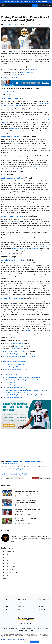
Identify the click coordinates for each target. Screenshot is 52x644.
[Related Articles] (26, 504)
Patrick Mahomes (16, 129)
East (25, 67)
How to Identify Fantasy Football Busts (14, 354)
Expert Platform (22, 606)
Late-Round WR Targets (10, 382)
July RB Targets (34, 380)
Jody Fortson (43, 247)
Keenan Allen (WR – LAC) (12, 137)
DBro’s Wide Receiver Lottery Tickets (14, 364)
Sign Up (26, 631)
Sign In (31, 631)
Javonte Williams (13, 263)
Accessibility (23, 628)
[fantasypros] (26, 444)
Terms (17, 628)
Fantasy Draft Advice (12, 475)
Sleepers (24, 475)
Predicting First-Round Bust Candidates (15, 362)
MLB (7, 603)
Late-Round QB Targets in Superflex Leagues (16, 377)
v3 (26, 369)
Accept (44, 1)
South (33, 67)
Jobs (38, 628)
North (29, 67)
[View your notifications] (43, 5)
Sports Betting (43, 610)
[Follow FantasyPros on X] (47, 478)
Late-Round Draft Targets (10, 375)
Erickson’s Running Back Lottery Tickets (14, 367)
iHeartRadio (14, 463)
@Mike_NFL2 (20, 469)
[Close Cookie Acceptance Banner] (50, 635)
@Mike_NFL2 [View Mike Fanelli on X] (14, 25)
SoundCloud (5, 463)
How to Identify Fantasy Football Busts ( (15, 390)
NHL (7, 610)
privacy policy (28, 1)
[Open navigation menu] (50, 5)
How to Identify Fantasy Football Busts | (15, 395)
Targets (16, 343)
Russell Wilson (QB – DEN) (12, 298)
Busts (3, 475)
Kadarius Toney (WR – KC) (12, 216)
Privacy (6, 628)
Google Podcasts (31, 461)
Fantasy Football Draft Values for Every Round (17, 359)
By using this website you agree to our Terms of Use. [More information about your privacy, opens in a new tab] (14, 639)
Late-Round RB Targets (10, 380)
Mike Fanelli (7, 25)
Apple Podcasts (13, 461)
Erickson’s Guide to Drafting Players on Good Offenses (19, 356)
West (37, 67)
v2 (23, 369)
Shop (41, 606)
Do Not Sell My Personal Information (21, 642)
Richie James (24, 249)
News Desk (42, 603)
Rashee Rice (35, 249)
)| (29, 390)
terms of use (38, 1)
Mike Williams (17, 169)
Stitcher (40, 461)
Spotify (22, 461)
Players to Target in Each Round (12, 369)
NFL (20, 475)
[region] (26, 638)
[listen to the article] (41, 25)
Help (47, 628)
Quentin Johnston (37, 167)
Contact (42, 628)
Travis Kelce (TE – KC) (10, 98)
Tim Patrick (26, 331)
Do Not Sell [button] (12, 628)
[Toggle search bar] (47, 5)
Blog (34, 628)
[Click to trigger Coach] (40, 5)
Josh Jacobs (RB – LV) (11, 178)
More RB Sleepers (23, 380)
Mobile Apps (42, 600)
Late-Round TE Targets (10, 385)
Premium (21, 631)
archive (4, 469)
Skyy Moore (16, 249)
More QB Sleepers (36, 377)
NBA (7, 606)
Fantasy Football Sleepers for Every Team (15, 351)
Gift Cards (21, 610)
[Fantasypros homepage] (2, 6)
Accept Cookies (35, 642)
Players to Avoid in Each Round (12, 372)
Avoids (21, 343)
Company (29, 628)
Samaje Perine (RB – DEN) (12, 260)
